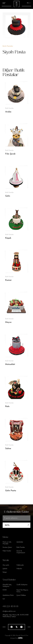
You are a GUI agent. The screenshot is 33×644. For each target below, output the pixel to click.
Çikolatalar (20, 542)
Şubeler (5, 569)
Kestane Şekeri (7, 547)
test (4, 599)
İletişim (5, 572)
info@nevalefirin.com (9, 611)
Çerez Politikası (21, 595)
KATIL (17, 525)
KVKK (5, 590)
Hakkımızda (20, 565)
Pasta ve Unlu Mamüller (7, 543)
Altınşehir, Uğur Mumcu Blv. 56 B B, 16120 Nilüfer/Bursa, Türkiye (16, 616)
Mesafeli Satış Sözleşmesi (7, 586)
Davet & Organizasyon (21, 552)
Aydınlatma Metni (8, 595)
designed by (16, 638)
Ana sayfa (6, 565)
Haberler (19, 569)
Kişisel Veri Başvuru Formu (22, 591)
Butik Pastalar (21, 547)
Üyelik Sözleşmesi (22, 585)
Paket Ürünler (7, 551)
